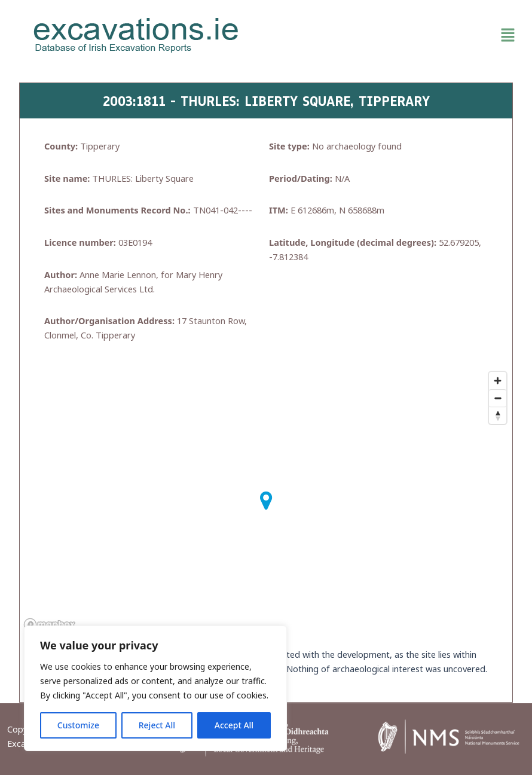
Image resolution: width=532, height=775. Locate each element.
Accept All (234, 725)
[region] (155, 688)
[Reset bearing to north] (498, 415)
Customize (78, 725)
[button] (396, 35)
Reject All (157, 725)
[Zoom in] (498, 381)
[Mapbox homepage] (50, 625)
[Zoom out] (498, 398)
